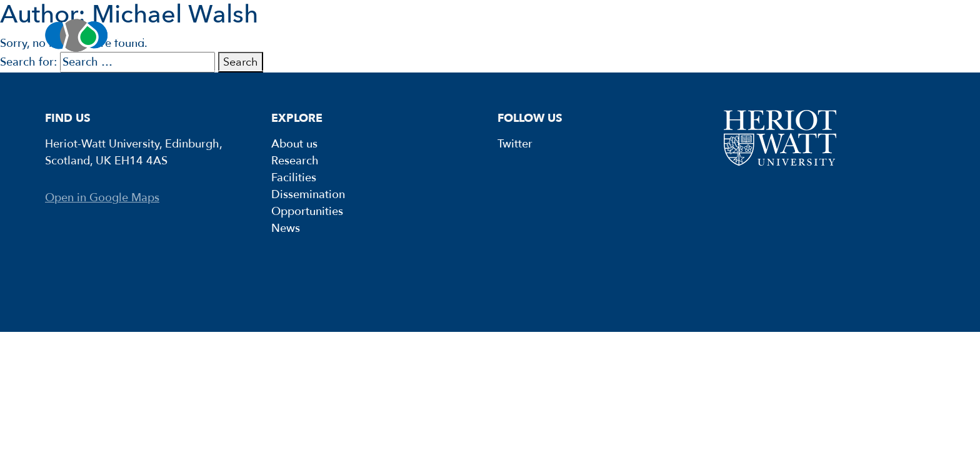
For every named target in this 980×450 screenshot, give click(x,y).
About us (223, 35)
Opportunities (762, 35)
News (891, 35)
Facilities (473, 35)
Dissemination (611, 35)
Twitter (515, 144)
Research (348, 35)
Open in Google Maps (102, 198)
